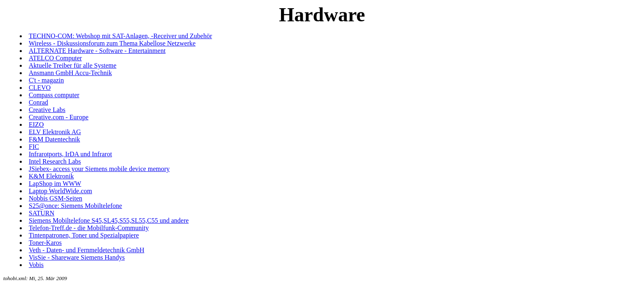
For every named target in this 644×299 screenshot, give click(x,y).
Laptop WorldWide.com (60, 191)
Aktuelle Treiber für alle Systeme (72, 65)
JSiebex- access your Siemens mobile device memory (99, 169)
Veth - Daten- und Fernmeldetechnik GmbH (86, 250)
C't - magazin (46, 80)
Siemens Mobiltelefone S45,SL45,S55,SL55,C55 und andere (109, 220)
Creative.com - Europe (59, 117)
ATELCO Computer (55, 58)
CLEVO (40, 88)
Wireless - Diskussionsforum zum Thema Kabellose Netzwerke (112, 43)
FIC (34, 147)
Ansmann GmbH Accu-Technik (70, 73)
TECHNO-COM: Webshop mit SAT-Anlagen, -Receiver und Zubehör (120, 36)
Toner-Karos (45, 243)
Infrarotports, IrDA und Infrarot (70, 154)
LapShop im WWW (55, 184)
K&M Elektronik (51, 176)
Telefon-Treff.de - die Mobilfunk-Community (89, 228)
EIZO (36, 124)
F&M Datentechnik (54, 139)
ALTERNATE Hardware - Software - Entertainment (97, 51)
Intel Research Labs (55, 161)
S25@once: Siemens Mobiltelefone (75, 206)
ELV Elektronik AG (55, 132)
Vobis (36, 265)
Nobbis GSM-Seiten (55, 198)
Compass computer (54, 95)
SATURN (41, 213)
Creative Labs (47, 110)
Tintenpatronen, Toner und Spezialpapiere (84, 235)
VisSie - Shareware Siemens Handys (77, 257)
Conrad (38, 102)
